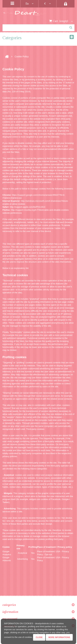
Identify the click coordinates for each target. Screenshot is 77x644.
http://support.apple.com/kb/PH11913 (28, 207)
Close (39, 637)
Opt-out (48, 554)
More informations (59, 637)
